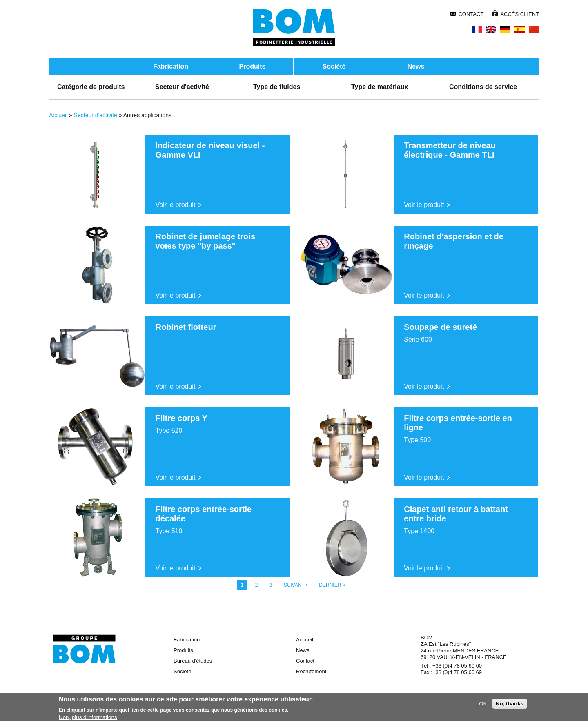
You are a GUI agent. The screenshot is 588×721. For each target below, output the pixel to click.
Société (334, 66)
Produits (253, 66)
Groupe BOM (84, 649)
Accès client (520, 14)
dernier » (332, 585)
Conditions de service (483, 87)
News (416, 66)
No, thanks (510, 705)
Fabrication (171, 66)
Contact (471, 14)
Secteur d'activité (182, 87)
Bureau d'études (193, 661)
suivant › (296, 585)
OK (483, 705)
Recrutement (311, 671)
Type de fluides (277, 87)
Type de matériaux (380, 87)
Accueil (58, 115)
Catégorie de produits (91, 87)
